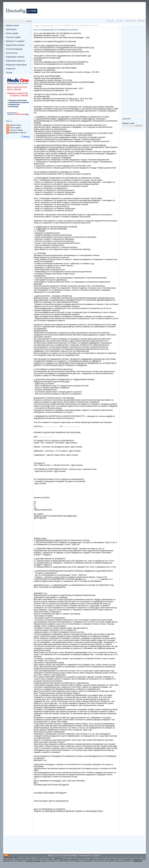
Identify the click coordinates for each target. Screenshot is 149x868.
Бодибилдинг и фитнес (15, 57)
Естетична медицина (14, 49)
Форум (141, 21)
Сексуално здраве (13, 37)
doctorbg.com (59, 858)
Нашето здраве (12, 33)
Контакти (130, 21)
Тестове (9, 73)
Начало (110, 21)
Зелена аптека (12, 53)
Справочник (11, 69)
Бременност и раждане (15, 41)
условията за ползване (33, 861)
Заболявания (11, 29)
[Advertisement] (92, 10)
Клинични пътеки (47, 25)
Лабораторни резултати (15, 61)
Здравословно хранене (15, 45)
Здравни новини (12, 25)
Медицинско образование (16, 65)
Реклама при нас (85, 855)
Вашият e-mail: (128, 123)
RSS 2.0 (9, 121)
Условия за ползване (69, 855)
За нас (120, 21)
